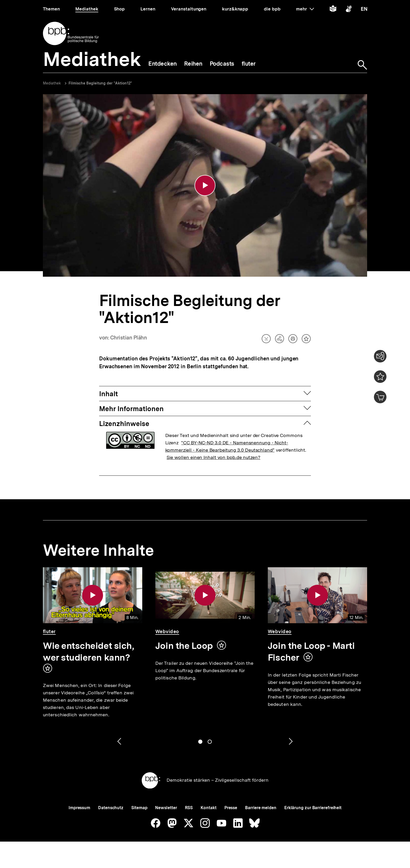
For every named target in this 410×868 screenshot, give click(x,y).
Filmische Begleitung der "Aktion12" (100, 83)
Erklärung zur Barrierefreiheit (313, 808)
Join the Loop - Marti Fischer (311, 652)
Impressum (79, 808)
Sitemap (139, 808)
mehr (305, 9)
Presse (231, 808)
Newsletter (166, 808)
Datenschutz (111, 808)
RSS (189, 808)
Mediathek (52, 83)
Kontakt (208, 808)
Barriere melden (261, 808)
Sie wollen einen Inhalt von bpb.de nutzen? (213, 457)
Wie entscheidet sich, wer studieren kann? (88, 652)
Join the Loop (184, 646)
